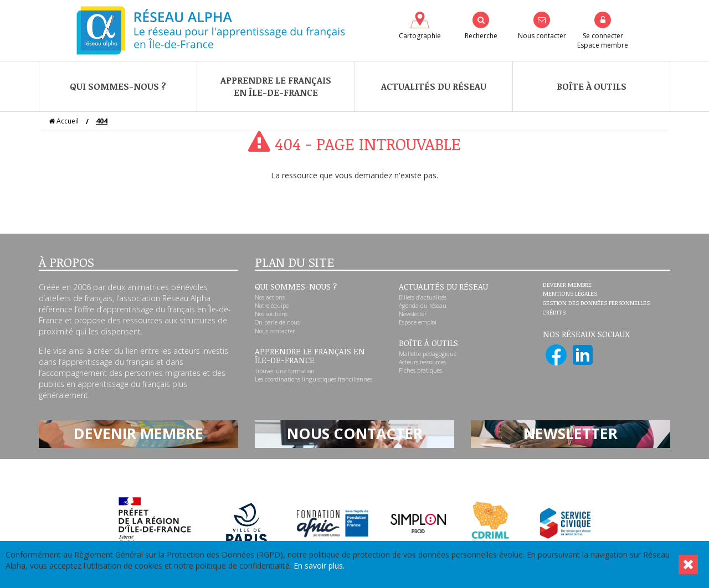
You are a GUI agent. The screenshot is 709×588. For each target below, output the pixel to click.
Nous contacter (275, 331)
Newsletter (413, 314)
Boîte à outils (592, 86)
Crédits (554, 313)
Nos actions (270, 297)
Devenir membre (567, 285)
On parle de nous (277, 322)
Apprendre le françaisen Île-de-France (276, 87)
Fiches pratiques (420, 370)
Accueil (64, 121)
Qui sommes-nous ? (118, 86)
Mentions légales (570, 294)
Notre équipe (272, 306)
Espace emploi (418, 322)
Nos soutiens (271, 314)
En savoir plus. (319, 566)
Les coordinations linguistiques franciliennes (314, 379)
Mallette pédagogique (428, 354)
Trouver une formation (285, 371)
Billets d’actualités (423, 297)
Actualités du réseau (434, 86)
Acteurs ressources (422, 362)
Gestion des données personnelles (596, 303)
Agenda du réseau (423, 306)
